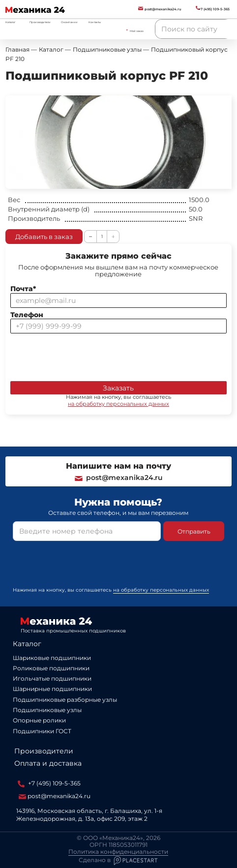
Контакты (95, 22)
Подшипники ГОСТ (42, 731)
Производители (40, 22)
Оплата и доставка (48, 763)
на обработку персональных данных (118, 404)
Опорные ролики (39, 720)
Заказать (118, 388)
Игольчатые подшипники (52, 678)
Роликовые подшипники (51, 668)
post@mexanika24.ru (118, 478)
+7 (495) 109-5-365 (49, 783)
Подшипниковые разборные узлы (65, 700)
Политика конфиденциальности (118, 852)
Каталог (27, 644)
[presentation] (85, 355)
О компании (69, 22)
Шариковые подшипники (52, 658)
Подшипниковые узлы (47, 710)
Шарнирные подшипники (52, 689)
